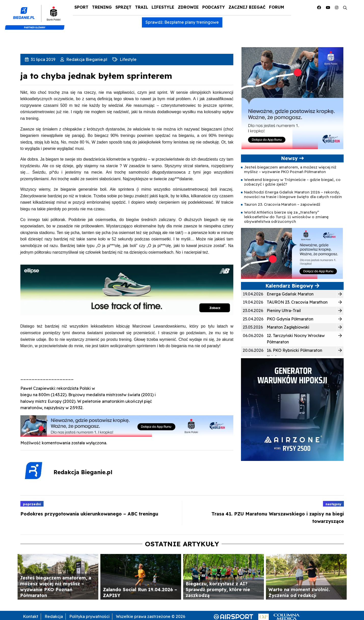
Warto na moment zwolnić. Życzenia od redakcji (299, 592)
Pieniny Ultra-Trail (284, 311)
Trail (141, 7)
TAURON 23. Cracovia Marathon (297, 302)
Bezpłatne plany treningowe (192, 22)
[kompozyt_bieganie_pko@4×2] (37, 15)
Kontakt (31, 616)
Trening (102, 7)
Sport (81, 7)
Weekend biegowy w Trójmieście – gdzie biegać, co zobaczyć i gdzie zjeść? (292, 182)
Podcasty (214, 7)
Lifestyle (163, 7)
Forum (277, 7)
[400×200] (292, 253)
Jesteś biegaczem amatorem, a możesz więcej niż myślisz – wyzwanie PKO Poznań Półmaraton (290, 169)
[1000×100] (127, 425)
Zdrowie (188, 7)
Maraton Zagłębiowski (288, 327)
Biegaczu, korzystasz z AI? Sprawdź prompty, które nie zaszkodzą (218, 589)
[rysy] (292, 409)
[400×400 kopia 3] (292, 98)
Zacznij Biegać (247, 7)
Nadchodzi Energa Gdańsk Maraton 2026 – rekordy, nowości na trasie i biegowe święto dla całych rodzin (293, 194)
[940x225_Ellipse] (127, 290)
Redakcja (54, 616)
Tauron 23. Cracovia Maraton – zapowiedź (282, 204)
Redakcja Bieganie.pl (86, 59)
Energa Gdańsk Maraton (290, 294)
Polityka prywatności (89, 616)
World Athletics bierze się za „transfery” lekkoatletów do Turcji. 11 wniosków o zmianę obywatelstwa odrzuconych (286, 217)
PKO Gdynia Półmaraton (290, 319)
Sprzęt (123, 7)
